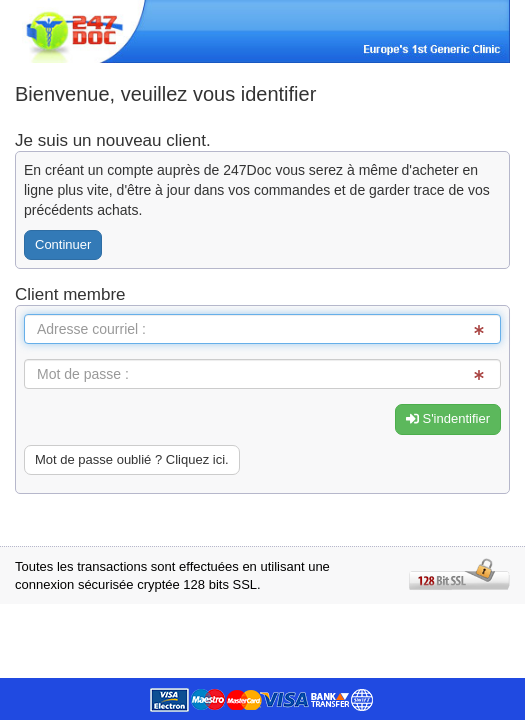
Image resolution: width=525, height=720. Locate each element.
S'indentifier (448, 418)
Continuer (63, 244)
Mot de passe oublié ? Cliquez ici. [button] (132, 459)
